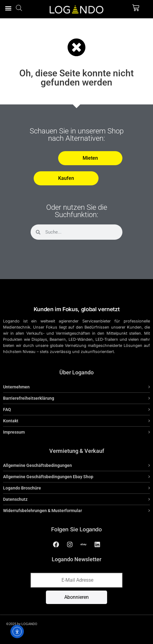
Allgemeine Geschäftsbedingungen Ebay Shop (48, 477)
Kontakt (11, 421)
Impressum (14, 432)
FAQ (7, 409)
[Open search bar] (19, 8)
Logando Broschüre (22, 488)
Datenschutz (15, 499)
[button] (8, 8)
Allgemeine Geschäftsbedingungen (37, 465)
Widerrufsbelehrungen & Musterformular (43, 511)
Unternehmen (16, 387)
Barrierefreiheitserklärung (29, 398)
